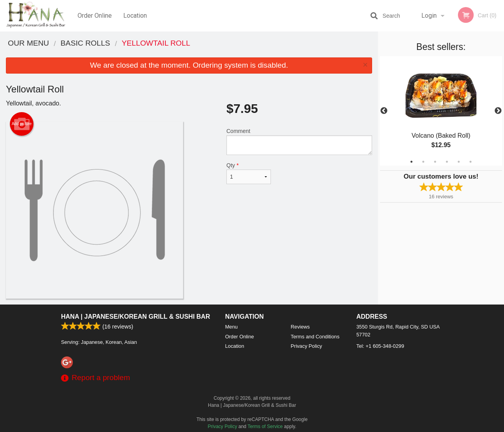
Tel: (380, 346)
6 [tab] (471, 162)
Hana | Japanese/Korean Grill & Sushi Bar (135, 317)
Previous (384, 111)
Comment (299, 141)
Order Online (95, 16)
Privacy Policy (306, 346)
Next (498, 111)
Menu (232, 327)
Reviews (300, 327)
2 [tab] (423, 162)
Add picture (22, 124)
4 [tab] (447, 162)
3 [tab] (435, 162)
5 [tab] (459, 162)
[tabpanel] (441, 111)
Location (135, 16)
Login (429, 16)
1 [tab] (411, 162)
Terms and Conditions (315, 337)
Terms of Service (265, 426)
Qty (249, 173)
